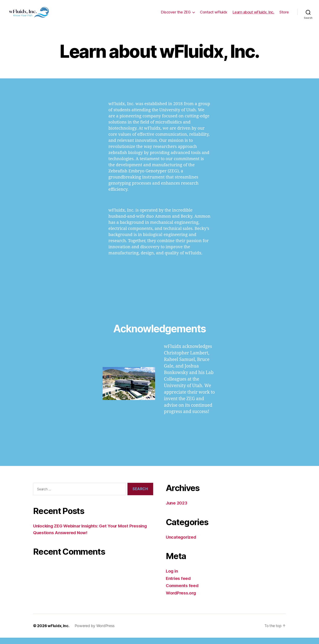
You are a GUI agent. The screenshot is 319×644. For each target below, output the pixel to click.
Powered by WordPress (95, 632)
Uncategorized (182, 543)
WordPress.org (182, 599)
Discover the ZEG (176, 15)
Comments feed (183, 592)
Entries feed (179, 585)
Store (284, 15)
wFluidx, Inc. (59, 632)
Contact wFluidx (214, 15)
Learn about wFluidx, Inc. (253, 15)
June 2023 (177, 509)
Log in (172, 577)
